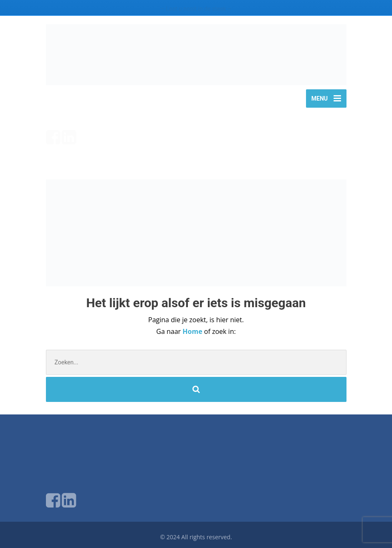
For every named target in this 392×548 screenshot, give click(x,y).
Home (193, 331)
